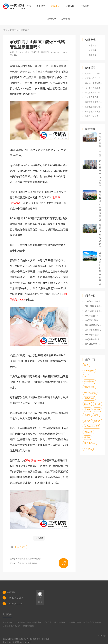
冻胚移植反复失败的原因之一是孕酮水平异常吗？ (94, 112)
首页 (29, 6)
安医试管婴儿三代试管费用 (29, 559)
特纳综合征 (89, 381)
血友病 (87, 421)
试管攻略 (93, 50)
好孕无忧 (28, 639)
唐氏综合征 (89, 398)
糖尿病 (87, 409)
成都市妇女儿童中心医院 (100, 268)
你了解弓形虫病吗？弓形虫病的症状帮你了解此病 (94, 83)
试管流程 (51, 19)
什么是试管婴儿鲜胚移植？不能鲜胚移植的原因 (94, 92)
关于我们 (41, 6)
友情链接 (7, 614)
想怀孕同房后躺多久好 (94, 88)
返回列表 (64, 563)
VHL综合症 (89, 371)
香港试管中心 (60, 622)
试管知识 (25, 30)
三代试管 (20, 52)
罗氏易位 (88, 432)
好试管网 (21, 622)
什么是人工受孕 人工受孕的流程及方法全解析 (94, 97)
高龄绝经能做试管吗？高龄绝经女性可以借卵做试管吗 (94, 107)
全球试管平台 (8, 622)
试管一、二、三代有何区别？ (94, 73)
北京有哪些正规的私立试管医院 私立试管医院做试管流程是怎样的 (94, 102)
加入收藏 (39, 538)
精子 (86, 365)
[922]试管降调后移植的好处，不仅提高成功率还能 (94, 325)
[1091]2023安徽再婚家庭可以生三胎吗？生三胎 (94, 306)
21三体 (87, 404)
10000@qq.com (15, 604)
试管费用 (65, 19)
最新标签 (90, 360)
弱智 (96, 415)
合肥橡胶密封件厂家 (11, 626)
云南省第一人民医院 (100, 174)
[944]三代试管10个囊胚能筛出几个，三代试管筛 (94, 320)
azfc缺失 (88, 449)
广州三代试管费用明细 (27, 563)
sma (86, 376)
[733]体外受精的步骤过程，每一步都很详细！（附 (94, 330)
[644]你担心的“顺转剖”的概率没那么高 (94, 339)
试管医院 (70, 6)
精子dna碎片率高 (92, 426)
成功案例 (85, 6)
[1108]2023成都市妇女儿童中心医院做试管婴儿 (94, 301)
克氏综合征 (89, 387)
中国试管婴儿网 (34, 622)
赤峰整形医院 (75, 622)
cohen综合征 (90, 393)
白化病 (98, 404)
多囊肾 (87, 415)
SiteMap (102, 636)
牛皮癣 (87, 437)
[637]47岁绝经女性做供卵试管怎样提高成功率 (94, 344)
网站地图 (46, 639)
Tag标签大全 (28, 626)
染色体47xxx (90, 443)
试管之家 (48, 622)
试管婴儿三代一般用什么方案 (94, 78)
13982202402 (15, 598)
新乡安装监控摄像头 (92, 622)
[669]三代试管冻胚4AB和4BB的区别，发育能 (94, 335)
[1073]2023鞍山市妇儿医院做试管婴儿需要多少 (94, 311)
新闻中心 (55, 6)
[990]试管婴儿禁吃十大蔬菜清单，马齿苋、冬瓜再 (94, 316)
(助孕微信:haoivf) (35, 460)
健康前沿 (93, 45)
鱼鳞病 (97, 421)
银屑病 (97, 409)
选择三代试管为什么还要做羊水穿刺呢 (94, 116)
